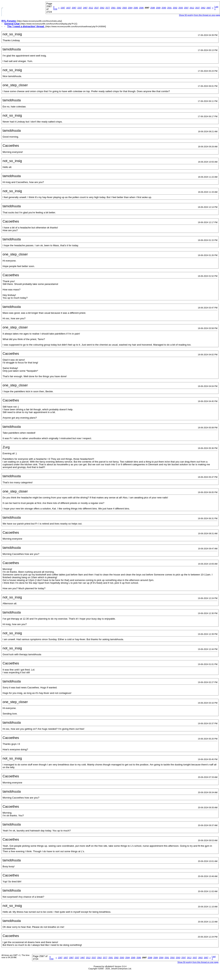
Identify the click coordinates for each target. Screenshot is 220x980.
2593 (181, 8)
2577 (108, 8)
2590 (164, 8)
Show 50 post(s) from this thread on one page (198, 962)
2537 (96, 8)
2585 (136, 8)
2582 (119, 8)
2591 (169, 8)
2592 (175, 8)
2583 (124, 8)
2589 (158, 8)
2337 (80, 8)
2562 (102, 8)
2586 (141, 8)
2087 (74, 8)
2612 (192, 8)
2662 (203, 8)
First (55, 8)
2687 (209, 8)
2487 (85, 8)
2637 (198, 8)
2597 (186, 8)
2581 (113, 8)
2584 (130, 8)
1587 (63, 8)
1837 (68, 8)
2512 (91, 8)
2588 (153, 8)
